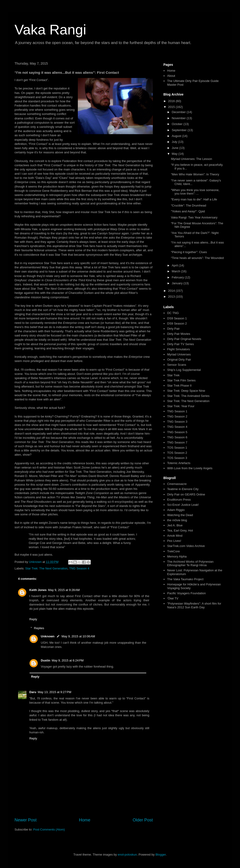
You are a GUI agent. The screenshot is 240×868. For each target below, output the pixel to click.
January (178, 283)
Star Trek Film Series (181, 380)
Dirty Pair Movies (179, 334)
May (175, 154)
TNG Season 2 (177, 416)
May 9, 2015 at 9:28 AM (64, 590)
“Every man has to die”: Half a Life (194, 199)
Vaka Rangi (50, 30)
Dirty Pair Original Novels (184, 339)
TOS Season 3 (177, 458)
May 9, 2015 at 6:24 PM (67, 660)
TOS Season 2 (177, 453)
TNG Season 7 (177, 442)
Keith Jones (38, 590)
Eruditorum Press (179, 500)
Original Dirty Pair (179, 360)
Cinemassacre (177, 484)
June (176, 148)
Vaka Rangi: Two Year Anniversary (194, 217)
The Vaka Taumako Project (185, 579)
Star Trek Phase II (179, 386)
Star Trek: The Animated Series (188, 396)
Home (85, 820)
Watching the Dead (180, 515)
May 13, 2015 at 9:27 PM (54, 692)
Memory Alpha (177, 556)
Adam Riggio (176, 510)
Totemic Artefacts (179, 463)
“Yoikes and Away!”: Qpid (188, 211)
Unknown (48, 636)
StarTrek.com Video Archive (186, 546)
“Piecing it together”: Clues (189, 252)
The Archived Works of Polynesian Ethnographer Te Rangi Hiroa (190, 563)
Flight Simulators (178, 349)
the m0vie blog (177, 520)
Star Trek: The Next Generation (46, 568)
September (180, 130)
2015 (172, 107)
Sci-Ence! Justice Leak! (183, 505)
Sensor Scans (177, 365)
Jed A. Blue (175, 525)
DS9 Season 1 (177, 318)
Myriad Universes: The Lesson (191, 159)
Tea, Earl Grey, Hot (180, 530)
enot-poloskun (127, 855)
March (176, 271)
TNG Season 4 (79, 568)
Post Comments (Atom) (49, 829)
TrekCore (173, 551)
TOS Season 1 (177, 448)
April (175, 265)
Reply (33, 619)
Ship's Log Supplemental (184, 370)
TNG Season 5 (177, 432)
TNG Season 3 (177, 422)
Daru (33, 692)
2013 (172, 297)
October (178, 124)
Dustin (45, 660)
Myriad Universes (179, 354)
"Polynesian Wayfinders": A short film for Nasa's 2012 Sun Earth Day (194, 605)
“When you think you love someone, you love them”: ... (195, 192)
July (175, 142)
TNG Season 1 (177, 411)
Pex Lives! (174, 541)
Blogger (161, 855)
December (179, 112)
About (171, 76)
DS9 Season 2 (177, 323)
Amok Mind (175, 536)
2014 (172, 291)
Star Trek (173, 375)
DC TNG (173, 313)
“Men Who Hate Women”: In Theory (195, 174)
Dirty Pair (173, 329)
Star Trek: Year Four (181, 406)
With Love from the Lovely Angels (190, 468)
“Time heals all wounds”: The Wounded (197, 258)
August (177, 136)
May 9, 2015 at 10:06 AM (78, 636)
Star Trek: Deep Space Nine (186, 391)
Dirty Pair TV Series (180, 344)
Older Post (143, 820)
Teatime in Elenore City (183, 489)
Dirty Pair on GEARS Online (186, 494)
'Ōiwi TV (173, 598)
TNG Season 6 (177, 437)
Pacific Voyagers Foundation (186, 593)
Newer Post (26, 820)
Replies (39, 628)
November (179, 118)
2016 (172, 101)
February (178, 277)
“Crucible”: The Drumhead (188, 205)
